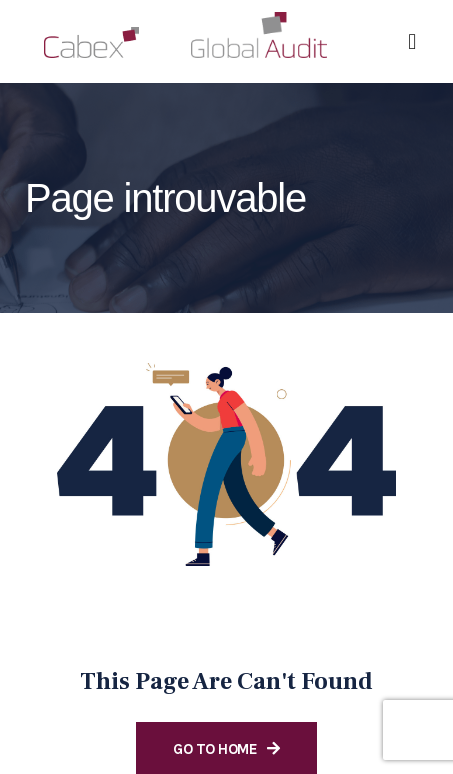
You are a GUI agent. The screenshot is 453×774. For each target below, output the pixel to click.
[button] (412, 41)
